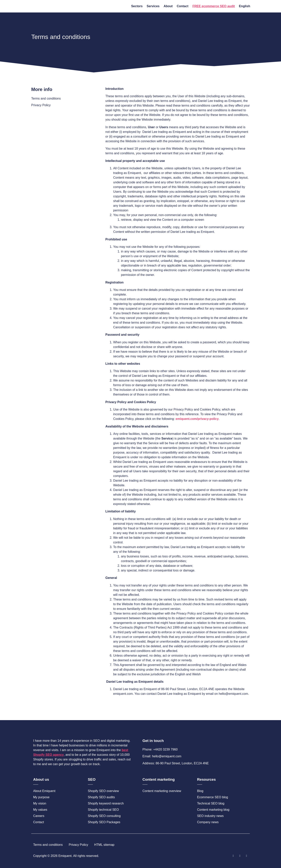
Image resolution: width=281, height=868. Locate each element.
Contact (183, 6)
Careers (39, 816)
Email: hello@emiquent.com (162, 756)
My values (40, 810)
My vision (40, 803)
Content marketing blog (213, 810)
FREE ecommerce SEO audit (214, 6)
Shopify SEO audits (101, 797)
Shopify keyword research (106, 803)
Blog (200, 791)
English (245, 6)
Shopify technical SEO (103, 810)
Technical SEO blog (211, 803)
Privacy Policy (41, 105)
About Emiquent (44, 791)
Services (153, 6)
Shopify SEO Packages (104, 822)
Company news (208, 822)
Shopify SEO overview (103, 791)
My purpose (41, 797)
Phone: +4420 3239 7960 (160, 749)
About (168, 6)
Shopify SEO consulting (104, 816)
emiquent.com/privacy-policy (197, 419)
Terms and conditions (46, 98)
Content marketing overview (162, 791)
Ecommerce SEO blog (213, 797)
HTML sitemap (104, 845)
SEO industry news (210, 816)
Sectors (137, 6)
